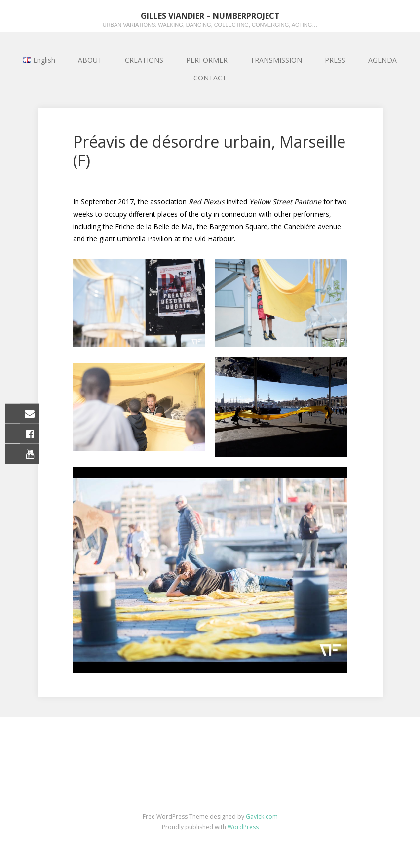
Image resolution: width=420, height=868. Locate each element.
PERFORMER (207, 60)
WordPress (243, 827)
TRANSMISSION (276, 60)
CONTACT (210, 78)
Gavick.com (262, 816)
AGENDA (382, 60)
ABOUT (90, 60)
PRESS (335, 60)
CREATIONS (144, 60)
